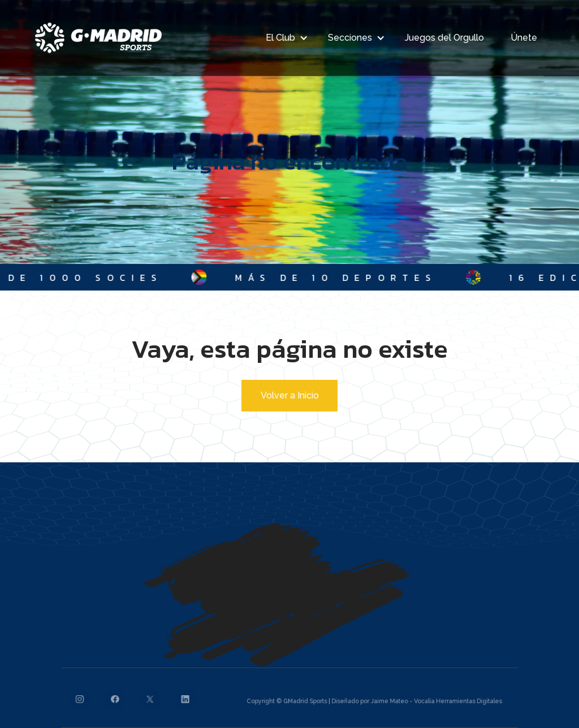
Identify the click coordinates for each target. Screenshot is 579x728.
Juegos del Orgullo (444, 38)
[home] (98, 38)
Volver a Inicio (290, 395)
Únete (524, 38)
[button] (284, 38)
